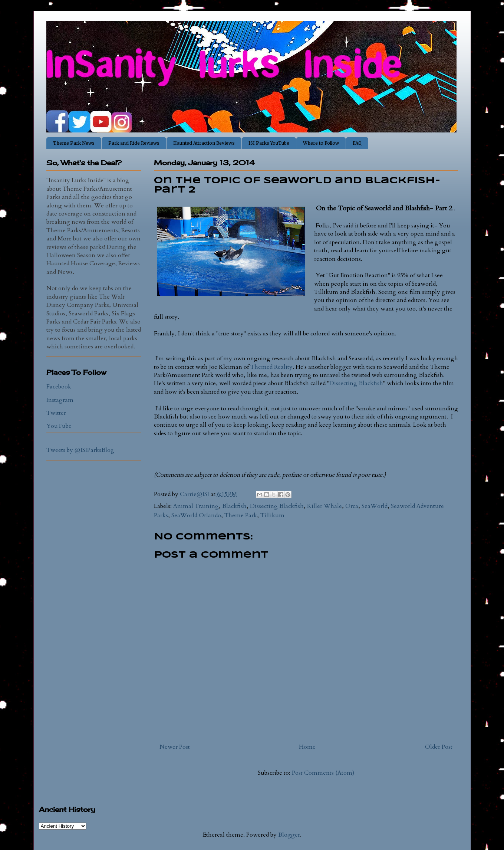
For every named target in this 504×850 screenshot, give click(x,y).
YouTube (59, 426)
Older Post (439, 747)
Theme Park (241, 515)
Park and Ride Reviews (134, 143)
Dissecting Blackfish (356, 383)
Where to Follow (321, 143)
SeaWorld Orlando (196, 515)
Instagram (60, 400)
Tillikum (272, 515)
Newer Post (175, 747)
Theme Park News (74, 143)
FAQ (357, 143)
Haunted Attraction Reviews (204, 143)
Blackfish (234, 506)
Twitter (56, 413)
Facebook (59, 387)
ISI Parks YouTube (269, 143)
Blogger (289, 835)
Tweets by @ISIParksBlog (80, 450)
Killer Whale (325, 506)
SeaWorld (375, 506)
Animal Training (196, 506)
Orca (352, 506)
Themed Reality (271, 367)
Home (307, 747)
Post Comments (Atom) (323, 773)
